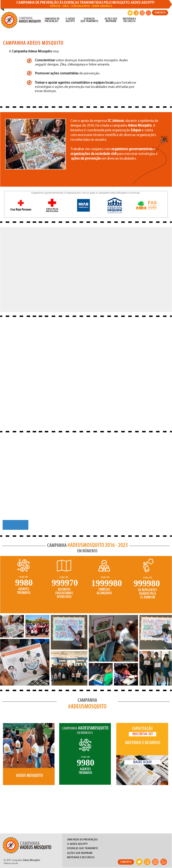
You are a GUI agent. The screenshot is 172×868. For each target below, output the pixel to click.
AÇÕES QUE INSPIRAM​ (111, 20)
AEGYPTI (70, 21)
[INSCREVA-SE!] (143, 734)
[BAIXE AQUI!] (142, 762)
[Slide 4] (92, 776)
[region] (29, 760)
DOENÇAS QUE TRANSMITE (89, 20)
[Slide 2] (83, 776)
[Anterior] (70, 759)
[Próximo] (100, 759)
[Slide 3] (88, 776)
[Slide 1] (79, 776)
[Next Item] (158, 205)
